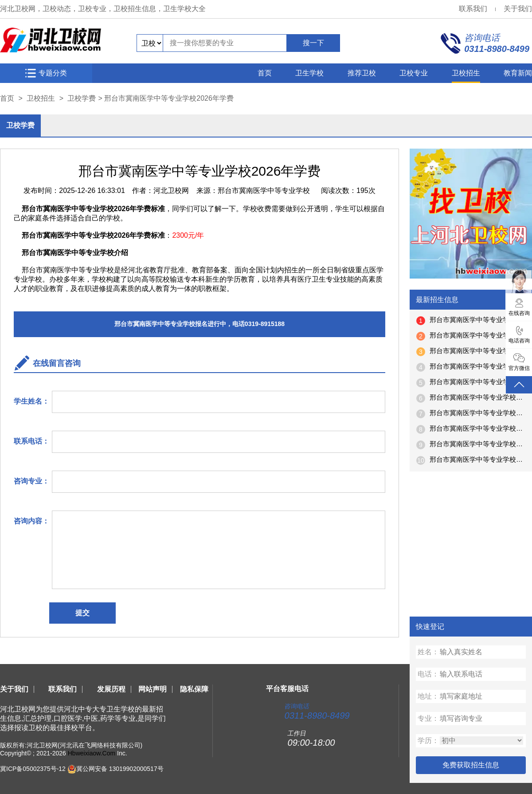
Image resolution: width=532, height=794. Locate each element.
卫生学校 (309, 73)
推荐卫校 (362, 73)
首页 (265, 73)
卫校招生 (466, 73)
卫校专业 (414, 73)
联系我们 (473, 9)
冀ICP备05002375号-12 (33, 769)
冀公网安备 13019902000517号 (120, 769)
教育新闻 (518, 73)
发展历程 (111, 689)
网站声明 (153, 689)
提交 (82, 613)
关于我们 (518, 9)
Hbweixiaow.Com (92, 753)
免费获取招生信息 (471, 765)
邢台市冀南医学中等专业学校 (264, 191)
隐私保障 (194, 689)
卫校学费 (82, 98)
